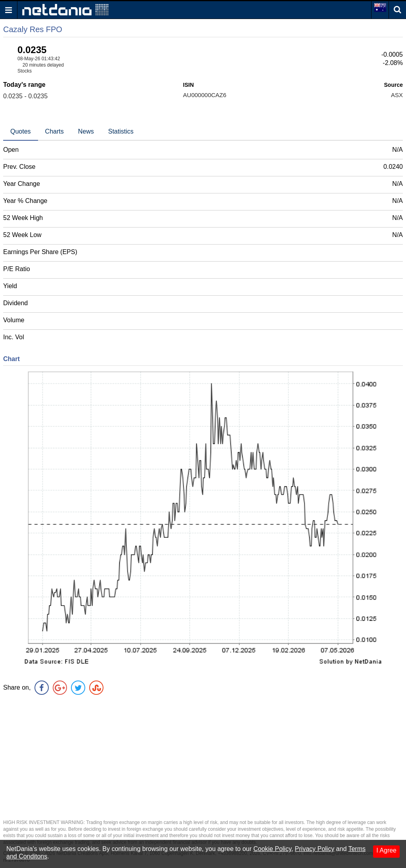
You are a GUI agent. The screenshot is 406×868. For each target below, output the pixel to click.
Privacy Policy (315, 849)
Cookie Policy (272, 849)
